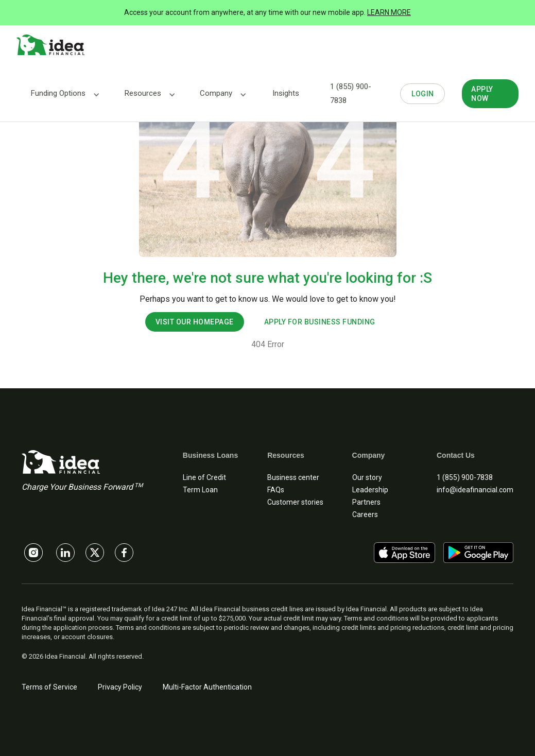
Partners (366, 502)
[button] (58, 93)
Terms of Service (49, 687)
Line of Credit (204, 477)
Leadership (370, 490)
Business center (293, 477)
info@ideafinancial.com (475, 490)
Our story (367, 477)
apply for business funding (320, 322)
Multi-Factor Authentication (207, 687)
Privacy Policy (120, 687)
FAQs (276, 490)
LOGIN (423, 94)
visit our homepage (195, 322)
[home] (50, 45)
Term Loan (200, 490)
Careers (365, 514)
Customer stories (295, 502)
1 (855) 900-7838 (351, 93)
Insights (286, 93)
